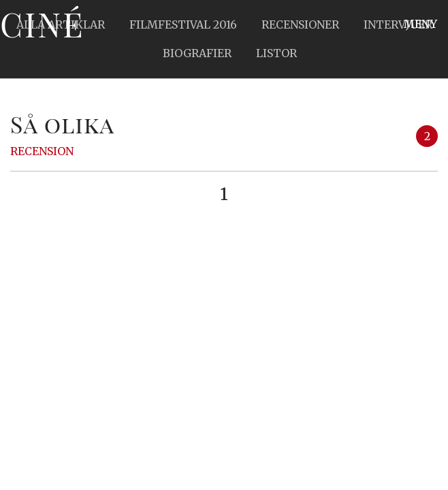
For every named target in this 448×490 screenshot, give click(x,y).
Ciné (42, 24)
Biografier (197, 53)
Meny (420, 24)
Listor (276, 53)
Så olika (62, 124)
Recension (42, 151)
